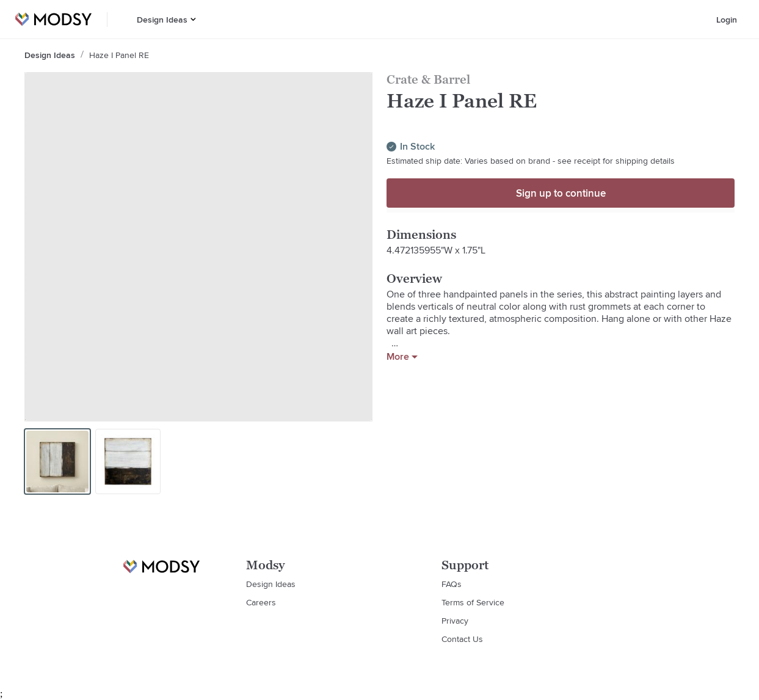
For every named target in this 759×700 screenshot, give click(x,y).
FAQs (452, 584)
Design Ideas (162, 20)
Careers (261, 602)
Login (727, 20)
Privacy (455, 621)
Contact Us (462, 639)
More (402, 357)
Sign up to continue (561, 193)
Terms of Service (473, 602)
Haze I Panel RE (119, 55)
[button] (193, 19)
